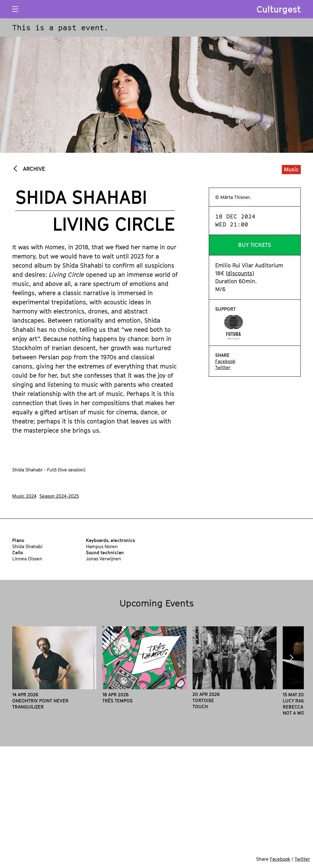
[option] (54, 668)
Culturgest (279, 9)
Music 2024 (24, 496)
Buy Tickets (255, 245)
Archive (33, 169)
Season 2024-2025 (59, 496)
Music (291, 169)
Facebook (225, 361)
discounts (240, 273)
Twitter (223, 367)
